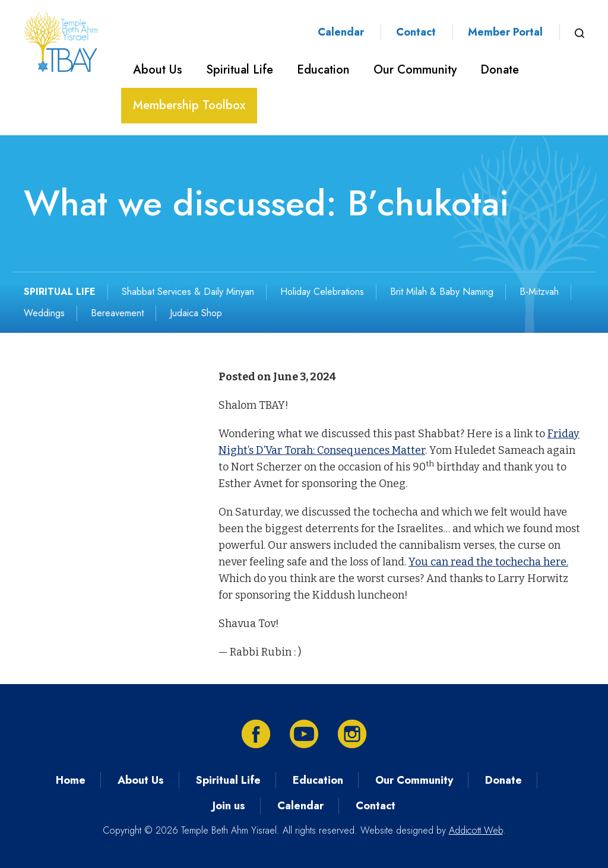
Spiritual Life (240, 70)
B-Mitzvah (539, 292)
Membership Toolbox (189, 105)
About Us (158, 70)
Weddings (44, 313)
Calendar (341, 32)
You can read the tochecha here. (488, 562)
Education (323, 70)
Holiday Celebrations (322, 292)
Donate (500, 70)
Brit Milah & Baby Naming (442, 292)
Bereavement (117, 313)
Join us (229, 806)
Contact (416, 32)
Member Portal (505, 32)
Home (71, 780)
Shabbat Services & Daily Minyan (188, 292)
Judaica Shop (196, 313)
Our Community (415, 70)
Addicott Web (476, 830)
